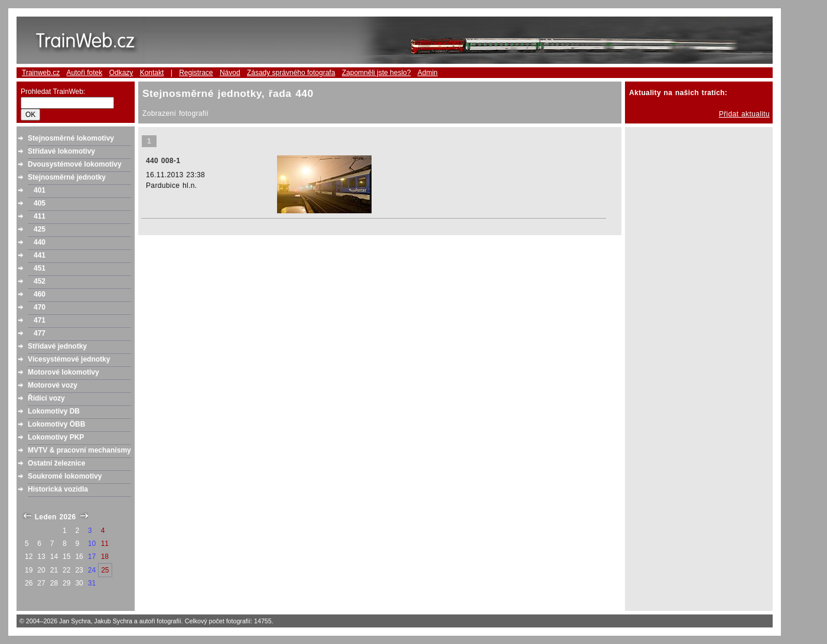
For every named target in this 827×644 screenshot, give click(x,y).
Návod (230, 73)
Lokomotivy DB (54, 411)
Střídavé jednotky (57, 346)
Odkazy (121, 73)
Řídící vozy (46, 398)
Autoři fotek (85, 73)
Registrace (196, 73)
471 (40, 320)
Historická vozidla (58, 489)
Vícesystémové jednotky (69, 359)
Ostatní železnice (56, 463)
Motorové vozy (53, 385)
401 (40, 190)
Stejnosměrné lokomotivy (71, 138)
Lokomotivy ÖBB (56, 424)
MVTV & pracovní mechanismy (79, 450)
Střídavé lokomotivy (61, 151)
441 (40, 255)
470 (40, 307)
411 (40, 216)
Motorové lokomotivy (64, 372)
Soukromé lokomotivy (65, 476)
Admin (428, 73)
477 (40, 333)
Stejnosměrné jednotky (67, 177)
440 (40, 242)
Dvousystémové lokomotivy (75, 164)
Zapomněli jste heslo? (377, 73)
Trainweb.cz (41, 73)
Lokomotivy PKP (56, 437)
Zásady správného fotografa (291, 73)
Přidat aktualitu (744, 114)
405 (40, 203)
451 (40, 268)
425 (40, 229)
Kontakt (152, 73)
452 (40, 281)
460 (40, 294)
